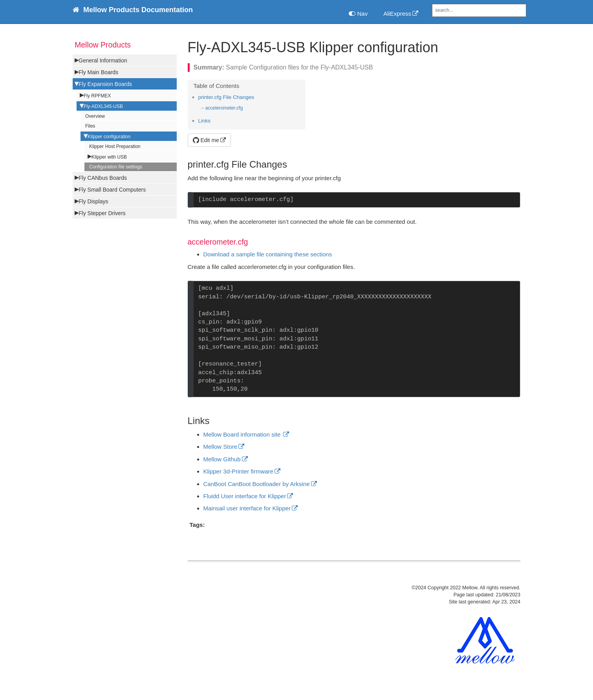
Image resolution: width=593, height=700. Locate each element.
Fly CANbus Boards (103, 178)
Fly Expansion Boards (105, 84)
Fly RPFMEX (97, 96)
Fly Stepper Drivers (102, 213)
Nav (358, 14)
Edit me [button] (206, 140)
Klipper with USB (109, 157)
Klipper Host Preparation (115, 146)
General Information (103, 60)
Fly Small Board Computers (112, 190)
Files (90, 126)
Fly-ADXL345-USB (103, 106)
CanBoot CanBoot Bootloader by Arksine (257, 484)
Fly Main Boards (98, 72)
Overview (95, 116)
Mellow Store (221, 447)
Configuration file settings (116, 167)
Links (205, 121)
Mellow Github (222, 459)
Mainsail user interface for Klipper (247, 508)
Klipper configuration (109, 137)
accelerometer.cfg (224, 108)
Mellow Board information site (243, 434)
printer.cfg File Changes (226, 97)
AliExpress (397, 14)
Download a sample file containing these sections (268, 254)
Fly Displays (93, 201)
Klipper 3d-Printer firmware (238, 471)
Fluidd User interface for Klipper (245, 496)
